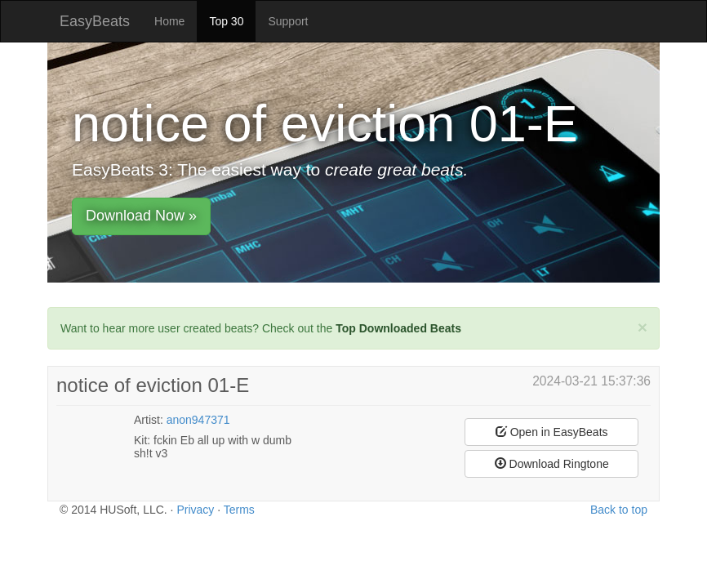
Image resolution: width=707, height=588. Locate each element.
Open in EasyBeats (552, 432)
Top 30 (226, 21)
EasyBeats (95, 21)
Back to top (619, 510)
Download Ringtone (552, 464)
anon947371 (198, 420)
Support (288, 21)
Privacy (195, 510)
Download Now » (141, 216)
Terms (239, 510)
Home (169, 21)
